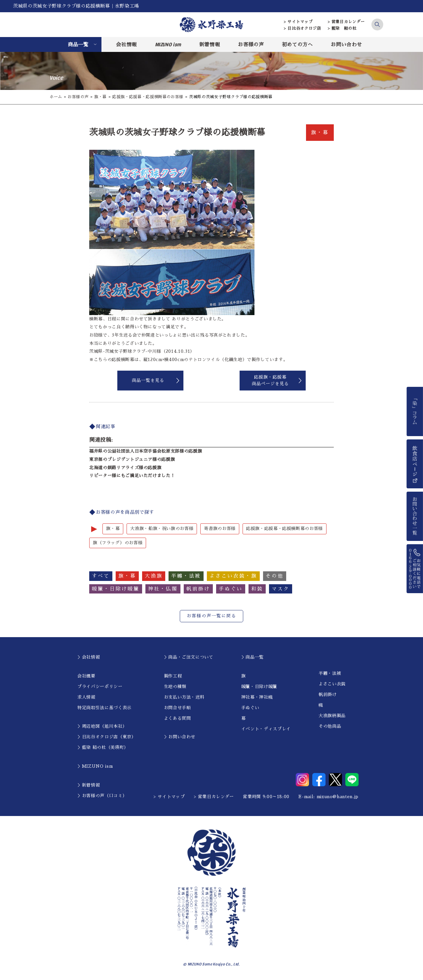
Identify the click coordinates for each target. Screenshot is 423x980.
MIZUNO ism (168, 44)
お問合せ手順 (177, 708)
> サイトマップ (298, 22)
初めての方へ (297, 44)
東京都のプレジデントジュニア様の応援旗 (132, 459)
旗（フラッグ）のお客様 (118, 543)
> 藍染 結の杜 (342, 28)
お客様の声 (251, 44)
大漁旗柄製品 (332, 716)
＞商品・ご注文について (189, 657)
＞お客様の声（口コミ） (102, 796)
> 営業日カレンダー (346, 22)
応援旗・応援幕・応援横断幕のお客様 (148, 97)
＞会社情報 (89, 657)
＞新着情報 (89, 785)
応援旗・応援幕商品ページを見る (270, 380)
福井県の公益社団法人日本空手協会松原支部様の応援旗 (146, 451)
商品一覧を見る (148, 380)
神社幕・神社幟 (257, 697)
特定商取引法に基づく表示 (104, 708)
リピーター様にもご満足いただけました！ (132, 476)
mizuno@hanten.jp (338, 797)
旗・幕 (100, 97)
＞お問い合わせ (180, 737)
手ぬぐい (250, 708)
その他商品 (330, 726)
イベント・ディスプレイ (266, 729)
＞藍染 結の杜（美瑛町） (103, 747)
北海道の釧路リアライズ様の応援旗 (125, 468)
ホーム (56, 97)
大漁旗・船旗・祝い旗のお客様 (162, 529)
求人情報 (86, 697)
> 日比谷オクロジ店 (303, 28)
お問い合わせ (346, 44)
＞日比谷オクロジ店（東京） (107, 737)
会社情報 (126, 44)
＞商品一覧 (252, 657)
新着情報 (210, 44)
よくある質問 (177, 718)
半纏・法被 (330, 673)
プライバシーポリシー (100, 687)
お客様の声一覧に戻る (211, 616)
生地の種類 (175, 687)
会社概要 (86, 676)
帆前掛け (328, 694)
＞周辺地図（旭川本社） (102, 726)
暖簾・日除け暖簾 (259, 687)
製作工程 (173, 676)
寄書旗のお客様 (220, 529)
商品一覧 (78, 44)
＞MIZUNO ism (95, 766)
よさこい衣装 (332, 684)
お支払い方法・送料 (184, 697)
